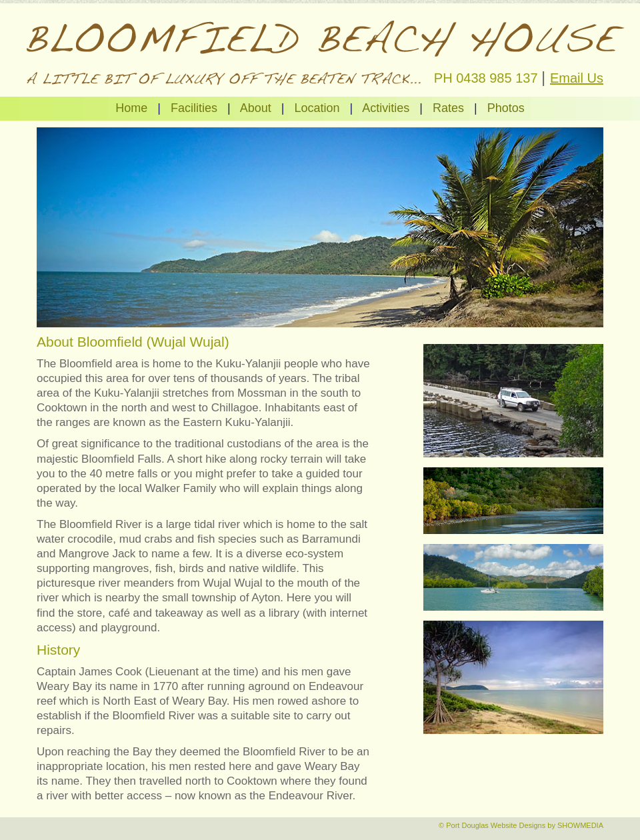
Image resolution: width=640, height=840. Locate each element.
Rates (448, 108)
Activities (386, 108)
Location (317, 108)
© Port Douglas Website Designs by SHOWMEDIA (521, 825)
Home (131, 108)
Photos (506, 108)
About (256, 108)
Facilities (194, 108)
